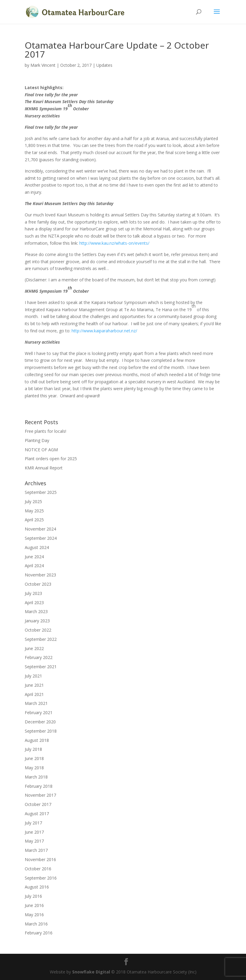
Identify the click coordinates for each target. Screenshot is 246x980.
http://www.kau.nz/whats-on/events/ (114, 243)
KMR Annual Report (44, 468)
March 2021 (36, 703)
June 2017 (34, 832)
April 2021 (34, 694)
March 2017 (36, 850)
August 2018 (37, 740)
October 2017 (38, 804)
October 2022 (38, 630)
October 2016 (38, 869)
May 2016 (34, 915)
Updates (104, 65)
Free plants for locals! (45, 431)
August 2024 (37, 547)
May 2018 (34, 768)
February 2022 (39, 657)
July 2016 (33, 896)
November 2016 (40, 859)
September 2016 (41, 878)
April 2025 (34, 520)
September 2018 (41, 731)
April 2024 (34, 566)
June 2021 (34, 685)
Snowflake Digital (91, 972)
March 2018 (36, 777)
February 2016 (39, 933)
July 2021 (33, 676)
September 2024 (41, 538)
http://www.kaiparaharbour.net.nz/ (104, 331)
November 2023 (40, 575)
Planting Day (37, 440)
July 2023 (33, 593)
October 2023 (38, 584)
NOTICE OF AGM (41, 450)
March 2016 (36, 924)
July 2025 (33, 501)
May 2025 (34, 511)
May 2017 (34, 841)
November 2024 (40, 529)
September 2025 (41, 492)
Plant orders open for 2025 (51, 459)
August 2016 (37, 887)
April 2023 (34, 603)
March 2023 (36, 611)
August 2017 (37, 814)
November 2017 (40, 795)
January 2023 (37, 621)
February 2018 (39, 786)
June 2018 (34, 758)
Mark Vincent (43, 65)
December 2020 (40, 722)
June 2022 (34, 648)
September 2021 (41, 667)
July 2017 (33, 823)
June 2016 (34, 905)
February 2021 (39, 712)
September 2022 (41, 639)
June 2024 (34, 557)
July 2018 (33, 749)
